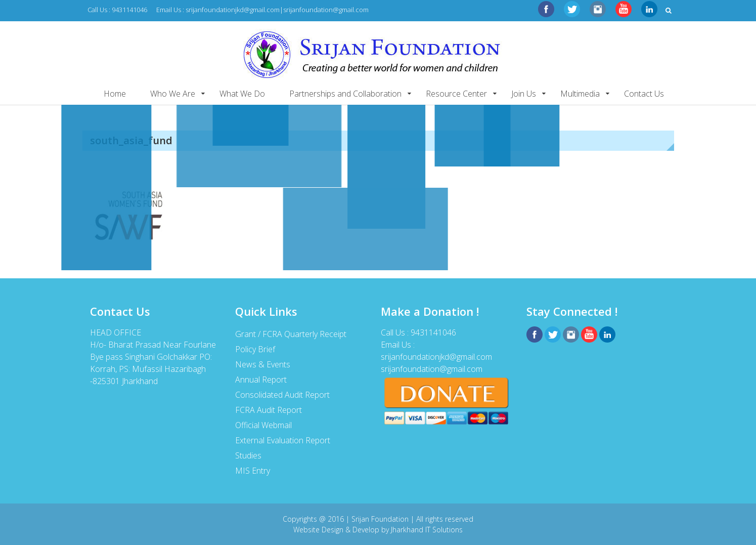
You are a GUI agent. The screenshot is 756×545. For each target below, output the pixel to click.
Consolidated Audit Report (282, 395)
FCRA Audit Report (269, 410)
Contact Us (644, 94)
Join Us (524, 94)
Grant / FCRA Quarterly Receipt (291, 334)
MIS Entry (253, 471)
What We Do (242, 94)
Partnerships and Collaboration (345, 94)
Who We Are (173, 94)
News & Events (263, 364)
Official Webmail (263, 425)
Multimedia (580, 94)
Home (115, 94)
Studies (248, 455)
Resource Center (456, 94)
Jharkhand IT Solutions (427, 530)
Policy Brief (255, 349)
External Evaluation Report (283, 440)
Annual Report (261, 380)
